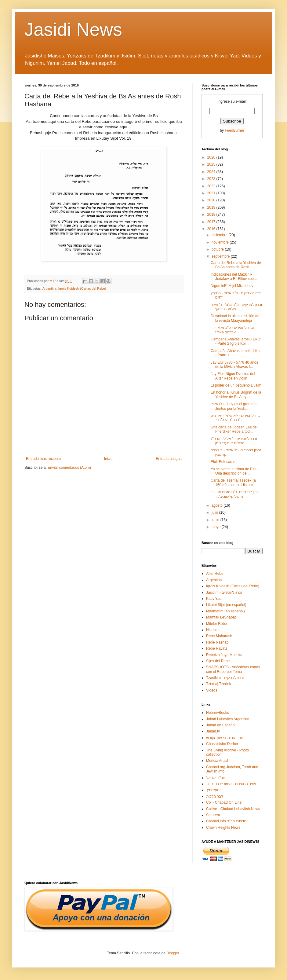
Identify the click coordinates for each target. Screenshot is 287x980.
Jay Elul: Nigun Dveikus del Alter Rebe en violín (233, 376)
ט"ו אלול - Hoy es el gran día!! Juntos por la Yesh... (235, 406)
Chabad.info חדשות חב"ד (226, 821)
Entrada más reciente (43, 459)
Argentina (49, 288)
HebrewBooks (218, 713)
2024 (212, 172)
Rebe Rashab (217, 642)
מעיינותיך (213, 790)
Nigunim (213, 630)
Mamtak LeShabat (221, 617)
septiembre (221, 256)
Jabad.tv (213, 731)
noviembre (221, 242)
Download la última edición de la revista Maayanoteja (235, 318)
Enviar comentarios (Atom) (69, 468)
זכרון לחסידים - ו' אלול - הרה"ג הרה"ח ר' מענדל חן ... (234, 441)
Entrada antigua (169, 459)
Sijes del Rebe (218, 661)
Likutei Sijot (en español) (226, 605)
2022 (212, 186)
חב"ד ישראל (216, 778)
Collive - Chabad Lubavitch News (233, 809)
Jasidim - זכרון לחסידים (224, 593)
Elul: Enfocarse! (223, 462)
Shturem (213, 815)
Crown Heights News (223, 828)
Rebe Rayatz (217, 648)
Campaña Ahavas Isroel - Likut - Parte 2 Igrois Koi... (236, 341)
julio (215, 512)
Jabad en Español (221, 725)
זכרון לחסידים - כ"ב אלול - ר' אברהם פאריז (233, 330)
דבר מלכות (215, 796)
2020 (212, 200)
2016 (212, 229)
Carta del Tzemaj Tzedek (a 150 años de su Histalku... (234, 483)
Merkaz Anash (218, 761)
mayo (217, 527)
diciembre (220, 235)
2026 (212, 157)
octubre (218, 249)
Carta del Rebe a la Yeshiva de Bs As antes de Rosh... (236, 265)
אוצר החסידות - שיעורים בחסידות (231, 784)
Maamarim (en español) (225, 611)
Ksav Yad (214, 599)
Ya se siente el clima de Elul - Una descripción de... (235, 471)
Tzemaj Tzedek (219, 684)
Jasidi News (73, 29)
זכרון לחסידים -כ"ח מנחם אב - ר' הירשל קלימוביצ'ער (235, 494)
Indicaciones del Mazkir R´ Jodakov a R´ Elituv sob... (234, 277)
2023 (212, 179)
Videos (212, 690)
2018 (212, 215)
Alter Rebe (215, 574)
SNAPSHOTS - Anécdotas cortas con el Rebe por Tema (233, 669)
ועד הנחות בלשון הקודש (224, 738)
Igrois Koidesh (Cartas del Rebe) (82, 288)
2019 (212, 207)
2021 (212, 193)
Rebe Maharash (219, 636)
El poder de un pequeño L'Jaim (236, 385)
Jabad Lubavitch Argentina (228, 719)
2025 (212, 164)
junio (216, 520)
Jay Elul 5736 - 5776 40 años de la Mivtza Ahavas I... (234, 365)
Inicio (108, 459)
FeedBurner (234, 130)
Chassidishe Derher (222, 744)
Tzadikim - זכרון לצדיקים (225, 678)
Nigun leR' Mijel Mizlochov (232, 286)
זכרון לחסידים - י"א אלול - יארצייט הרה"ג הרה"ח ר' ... (236, 418)
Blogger (173, 953)
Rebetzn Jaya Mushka (224, 655)
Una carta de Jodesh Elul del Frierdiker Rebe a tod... (234, 429)
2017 (212, 222)
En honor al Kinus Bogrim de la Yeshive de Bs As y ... (236, 395)
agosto (218, 505)
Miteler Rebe (216, 624)
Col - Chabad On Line (224, 802)
